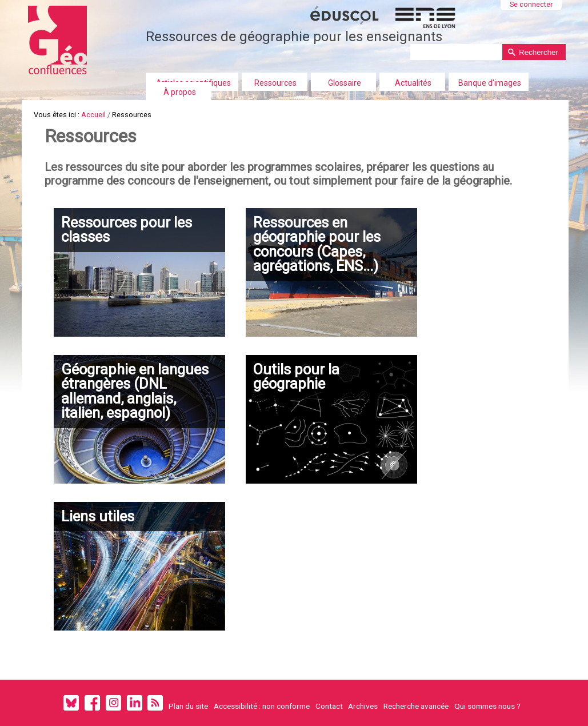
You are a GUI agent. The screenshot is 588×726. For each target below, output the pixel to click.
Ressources (275, 83)
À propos (180, 92)
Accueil (93, 115)
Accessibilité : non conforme (262, 706)
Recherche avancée (416, 706)
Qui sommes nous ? (487, 706)
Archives (363, 706)
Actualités (413, 83)
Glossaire (345, 83)
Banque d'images (490, 83)
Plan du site (188, 706)
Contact (329, 706)
